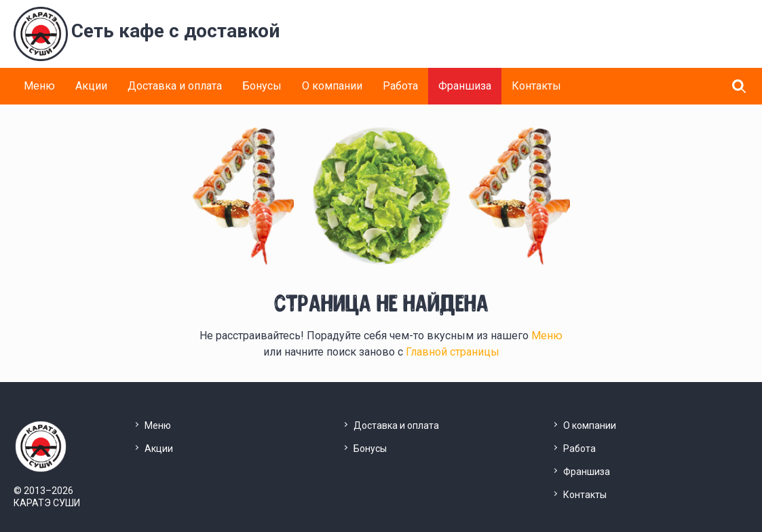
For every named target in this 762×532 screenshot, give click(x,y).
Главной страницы (453, 352)
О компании (332, 86)
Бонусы (262, 86)
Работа (400, 86)
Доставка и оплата (175, 86)
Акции (91, 86)
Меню (39, 86)
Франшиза (465, 86)
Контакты (536, 86)
